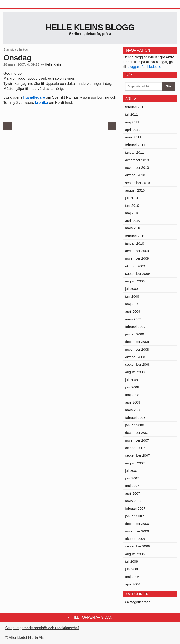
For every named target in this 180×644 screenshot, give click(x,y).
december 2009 (137, 251)
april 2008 (133, 402)
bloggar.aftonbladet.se (144, 67)
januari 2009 (135, 334)
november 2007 (137, 440)
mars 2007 (133, 501)
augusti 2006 (135, 554)
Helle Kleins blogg (90, 27)
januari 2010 (135, 243)
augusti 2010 (135, 190)
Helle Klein (53, 64)
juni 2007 (132, 478)
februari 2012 (135, 107)
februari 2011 (135, 145)
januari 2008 (135, 425)
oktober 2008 (135, 357)
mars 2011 (133, 137)
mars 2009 (133, 319)
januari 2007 (135, 516)
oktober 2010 (135, 175)
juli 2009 (131, 289)
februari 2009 (135, 327)
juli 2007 (131, 471)
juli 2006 (131, 561)
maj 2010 (132, 213)
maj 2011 (132, 122)
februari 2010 (135, 236)
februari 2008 (135, 418)
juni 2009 (132, 296)
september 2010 (137, 183)
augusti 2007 (135, 463)
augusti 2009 (135, 281)
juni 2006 (132, 569)
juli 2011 (131, 114)
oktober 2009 (135, 266)
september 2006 (137, 546)
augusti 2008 (135, 372)
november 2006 (137, 531)
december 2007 (137, 433)
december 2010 (137, 160)
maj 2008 (132, 395)
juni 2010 (132, 206)
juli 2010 (131, 198)
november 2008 (137, 349)
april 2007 (133, 493)
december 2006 (137, 524)
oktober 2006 (135, 539)
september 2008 (137, 364)
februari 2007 (135, 508)
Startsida (10, 49)
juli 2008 (131, 380)
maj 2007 (132, 486)
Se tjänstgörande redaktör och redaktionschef (42, 628)
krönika (41, 103)
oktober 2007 (135, 448)
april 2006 (133, 584)
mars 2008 (133, 410)
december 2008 (137, 342)
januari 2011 (135, 152)
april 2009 (133, 311)
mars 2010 (133, 228)
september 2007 (137, 455)
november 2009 (137, 258)
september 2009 (137, 274)
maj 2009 (132, 304)
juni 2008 (132, 387)
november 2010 (137, 167)
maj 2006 (132, 577)
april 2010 (133, 221)
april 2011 (133, 130)
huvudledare (34, 97)
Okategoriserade (138, 602)
